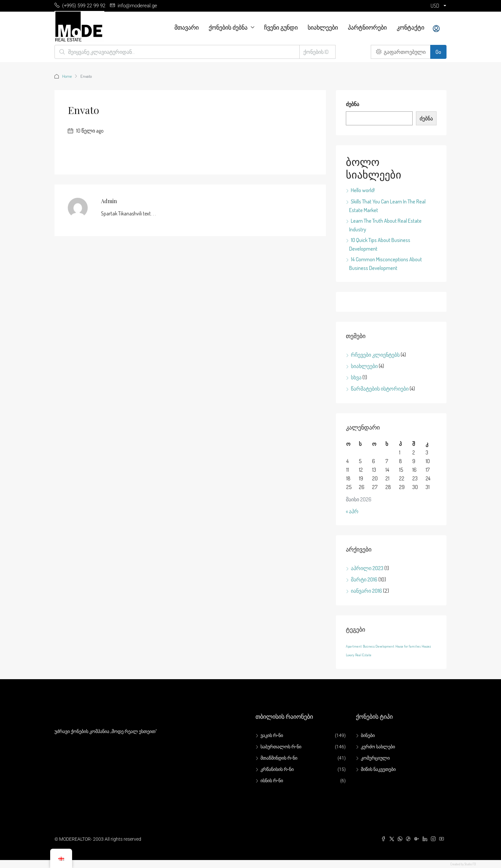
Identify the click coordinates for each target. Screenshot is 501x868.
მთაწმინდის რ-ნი (279, 758)
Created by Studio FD (463, 864)
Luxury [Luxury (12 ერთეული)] (350, 655)
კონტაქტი (410, 27)
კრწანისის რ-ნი (277, 769)
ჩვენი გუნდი (281, 27)
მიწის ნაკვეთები (378, 769)
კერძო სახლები (378, 747)
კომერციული (375, 758)
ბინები (368, 735)
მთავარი (187, 27)
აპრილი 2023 (367, 568)
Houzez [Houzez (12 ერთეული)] (426, 646)
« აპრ (352, 511)
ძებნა (352, 104)
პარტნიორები (367, 27)
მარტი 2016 (364, 579)
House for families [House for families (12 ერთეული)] (408, 646)
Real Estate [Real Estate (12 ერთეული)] (363, 655)
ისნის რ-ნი (272, 781)
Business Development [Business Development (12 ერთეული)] (379, 646)
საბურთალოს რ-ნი (281, 747)
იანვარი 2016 (366, 591)
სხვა (356, 377)
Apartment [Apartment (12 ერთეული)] (354, 646)
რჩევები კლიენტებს (375, 355)
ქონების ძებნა (228, 27)
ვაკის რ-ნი (272, 735)
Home (67, 76)
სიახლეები (323, 27)
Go (438, 52)
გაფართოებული (401, 52)
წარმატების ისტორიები (380, 389)
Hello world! (363, 190)
